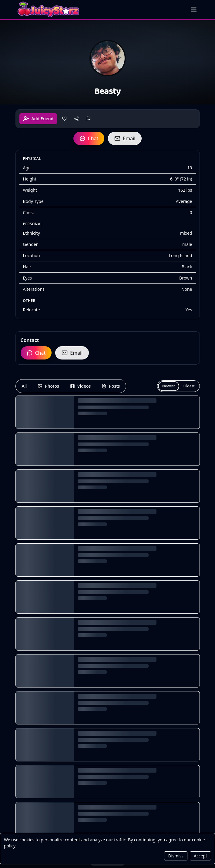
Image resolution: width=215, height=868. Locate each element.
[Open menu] (194, 9)
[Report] (89, 119)
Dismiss (176, 856)
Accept (200, 856)
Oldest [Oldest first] (189, 386)
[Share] (76, 119)
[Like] (64, 119)
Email (125, 138)
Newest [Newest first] (169, 386)
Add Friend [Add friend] (38, 119)
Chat (89, 138)
